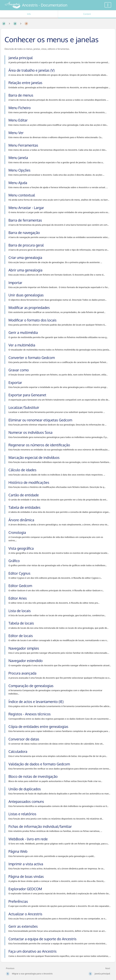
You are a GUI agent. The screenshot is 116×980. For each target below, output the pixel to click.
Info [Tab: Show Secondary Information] (29, 14)
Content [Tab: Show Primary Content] (87, 14)
